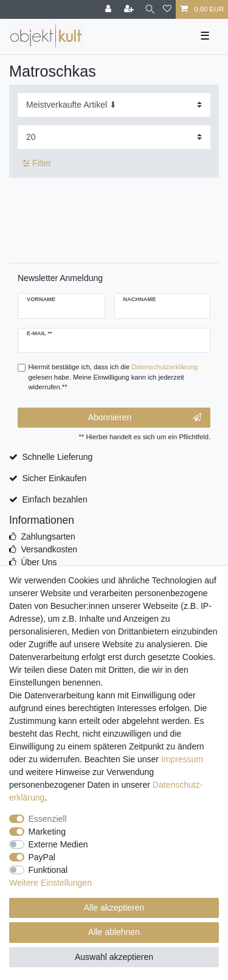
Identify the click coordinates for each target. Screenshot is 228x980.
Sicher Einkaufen (54, 478)
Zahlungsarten (48, 537)
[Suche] (150, 9)
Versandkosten (49, 549)
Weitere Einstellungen (50, 883)
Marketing (47, 832)
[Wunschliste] (167, 9)
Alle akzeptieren (114, 908)
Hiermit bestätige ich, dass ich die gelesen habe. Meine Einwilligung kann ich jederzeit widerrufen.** (113, 377)
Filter (37, 163)
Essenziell (48, 819)
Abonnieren (145, 418)
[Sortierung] (114, 105)
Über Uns (39, 562)
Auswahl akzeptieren (114, 957)
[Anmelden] (109, 9)
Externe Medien (58, 844)
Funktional (48, 870)
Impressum (182, 759)
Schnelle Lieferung (57, 457)
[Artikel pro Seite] (114, 137)
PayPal (42, 857)
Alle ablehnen (114, 932)
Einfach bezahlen (54, 499)
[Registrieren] (130, 9)
